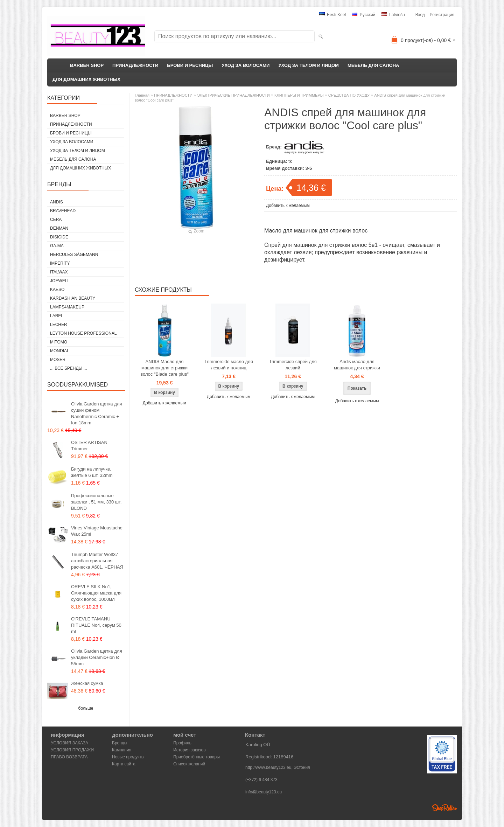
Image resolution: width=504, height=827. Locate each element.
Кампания (122, 750)
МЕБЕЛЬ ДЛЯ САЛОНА (373, 65)
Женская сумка (87, 683)
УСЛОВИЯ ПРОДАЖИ (72, 750)
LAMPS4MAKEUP (67, 307)
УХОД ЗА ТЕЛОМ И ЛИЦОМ (309, 65)
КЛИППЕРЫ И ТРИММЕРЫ (299, 95)
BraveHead (63, 211)
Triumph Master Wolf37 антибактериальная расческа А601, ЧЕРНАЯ (97, 561)
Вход (420, 15)
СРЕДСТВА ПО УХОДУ (349, 95)
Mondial (60, 351)
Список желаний (189, 764)
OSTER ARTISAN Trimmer (89, 446)
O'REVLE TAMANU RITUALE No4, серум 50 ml (96, 625)
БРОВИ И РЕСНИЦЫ (190, 65)
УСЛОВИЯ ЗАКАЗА (69, 743)
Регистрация (442, 15)
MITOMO (59, 342)
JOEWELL (60, 281)
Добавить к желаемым (288, 206)
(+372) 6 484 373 (261, 780)
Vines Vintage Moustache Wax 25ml (97, 531)
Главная (142, 95)
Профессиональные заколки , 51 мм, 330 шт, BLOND (96, 502)
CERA (56, 220)
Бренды (120, 743)
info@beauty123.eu (264, 792)
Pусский (363, 15)
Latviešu (393, 15)
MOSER (58, 360)
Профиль (182, 743)
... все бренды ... (69, 368)
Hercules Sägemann (74, 255)
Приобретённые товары (197, 757)
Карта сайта (124, 764)
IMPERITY (60, 263)
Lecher (59, 325)
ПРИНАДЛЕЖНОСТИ (135, 65)
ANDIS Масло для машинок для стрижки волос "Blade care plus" (164, 368)
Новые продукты (128, 757)
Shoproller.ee (444, 808)
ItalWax (59, 272)
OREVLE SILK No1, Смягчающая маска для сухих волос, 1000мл (96, 593)
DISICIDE (59, 237)
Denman (59, 228)
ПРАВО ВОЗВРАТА (69, 757)
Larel (57, 316)
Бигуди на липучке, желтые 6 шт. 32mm (92, 472)
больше (86, 708)
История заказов (190, 750)
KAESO (57, 290)
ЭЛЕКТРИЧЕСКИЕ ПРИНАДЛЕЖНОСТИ (233, 95)
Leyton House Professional (83, 333)
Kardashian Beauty (73, 298)
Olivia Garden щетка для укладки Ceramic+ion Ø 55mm (96, 657)
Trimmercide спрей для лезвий (293, 365)
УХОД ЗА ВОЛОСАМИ (246, 65)
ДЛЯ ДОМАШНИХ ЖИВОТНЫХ (86, 79)
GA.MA (57, 246)
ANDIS (57, 202)
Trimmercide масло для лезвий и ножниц (229, 365)
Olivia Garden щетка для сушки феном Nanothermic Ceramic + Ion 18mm (96, 413)
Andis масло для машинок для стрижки (357, 365)
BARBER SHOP (87, 65)
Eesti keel (332, 15)
